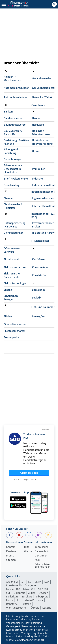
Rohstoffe (12, 604)
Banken (8, 112)
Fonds (10, 600)
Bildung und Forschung (11, 151)
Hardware (38, 125)
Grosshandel (39, 105)
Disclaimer (41, 556)
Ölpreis (35, 608)
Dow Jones (31, 585)
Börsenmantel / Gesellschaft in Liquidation (13, 169)
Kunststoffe (39, 275)
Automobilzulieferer (16, 97)
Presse (10, 556)
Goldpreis (19, 593)
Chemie (8, 198)
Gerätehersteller (42, 78)
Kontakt (11, 547)
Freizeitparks (11, 337)
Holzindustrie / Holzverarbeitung (42, 142)
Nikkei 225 (29, 589)
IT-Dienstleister (40, 241)
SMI (8, 593)
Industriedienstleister (45, 185)
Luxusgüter (39, 316)
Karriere (11, 551)
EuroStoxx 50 (14, 585)
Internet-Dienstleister (45, 206)
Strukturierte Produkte (30, 600)
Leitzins (47, 608)
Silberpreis (42, 597)
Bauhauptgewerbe (15, 125)
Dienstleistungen (14, 233)
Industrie (37, 179)
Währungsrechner (17, 608)
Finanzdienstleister (15, 324)
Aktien (32, 593)
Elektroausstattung (15, 267)
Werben (29, 551)
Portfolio (26, 604)
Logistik (37, 298)
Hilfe (27, 547)
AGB (37, 560)
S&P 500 (43, 589)
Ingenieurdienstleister (45, 198)
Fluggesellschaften (15, 331)
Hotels (36, 151)
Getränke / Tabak (42, 97)
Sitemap (11, 560)
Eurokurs (27, 597)
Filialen (8, 316)
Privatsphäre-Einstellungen (43, 566)
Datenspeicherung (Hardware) (15, 225)
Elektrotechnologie (15, 283)
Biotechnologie (13, 159)
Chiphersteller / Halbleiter (13, 206)
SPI (23, 582)
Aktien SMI (12, 582)
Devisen (43, 593)
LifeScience (39, 290)
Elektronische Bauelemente (12, 275)
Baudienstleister (13, 118)
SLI (30, 582)
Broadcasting (12, 185)
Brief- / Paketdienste (16, 179)
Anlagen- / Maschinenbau (12, 79)
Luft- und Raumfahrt (43, 307)
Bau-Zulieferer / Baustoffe (13, 133)
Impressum (41, 547)
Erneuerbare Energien (11, 298)
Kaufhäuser (39, 259)
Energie (8, 290)
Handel (36, 118)
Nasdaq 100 (13, 589)
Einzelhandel (11, 259)
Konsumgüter (40, 267)
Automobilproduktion (17, 88)
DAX (47, 582)
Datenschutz (42, 551)
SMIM (38, 582)
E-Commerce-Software (12, 250)
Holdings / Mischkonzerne (41, 133)
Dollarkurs (12, 597)
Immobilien (39, 169)
